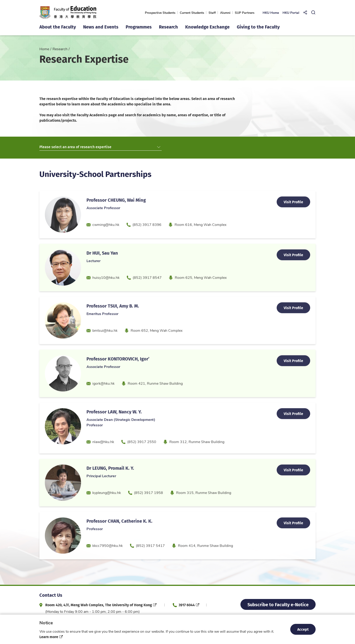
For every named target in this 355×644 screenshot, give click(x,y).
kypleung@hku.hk (107, 503)
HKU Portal (291, 13)
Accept (303, 629)
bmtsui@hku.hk (105, 341)
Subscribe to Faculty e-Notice (278, 604)
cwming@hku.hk (106, 235)
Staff (212, 13)
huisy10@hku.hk (106, 288)
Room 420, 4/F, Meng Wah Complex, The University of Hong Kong (99, 605)
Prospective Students (160, 13)
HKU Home (271, 13)
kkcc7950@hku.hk (108, 556)
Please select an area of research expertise (100, 147)
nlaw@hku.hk (103, 452)
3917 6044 (187, 605)
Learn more (49, 637)
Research (60, 49)
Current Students (192, 13)
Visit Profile (293, 212)
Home (44, 49)
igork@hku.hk (103, 394)
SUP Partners (245, 13)
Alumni (225, 13)
